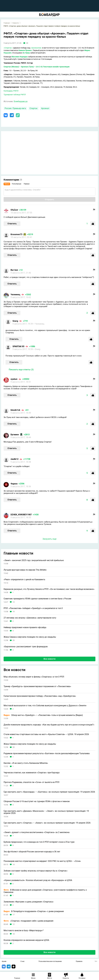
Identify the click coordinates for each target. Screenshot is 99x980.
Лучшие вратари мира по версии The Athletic (25, 570)
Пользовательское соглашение (50, 961)
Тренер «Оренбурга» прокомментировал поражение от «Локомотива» (37, 686)
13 (14, 602)
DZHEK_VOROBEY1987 (21, 515)
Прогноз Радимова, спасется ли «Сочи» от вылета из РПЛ (31, 782)
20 (14, 640)
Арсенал (45, 108)
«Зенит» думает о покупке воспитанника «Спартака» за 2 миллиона (37, 832)
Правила (79, 961)
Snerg (15, 321)
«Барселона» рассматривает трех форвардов (26, 647)
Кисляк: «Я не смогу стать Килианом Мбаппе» (26, 763)
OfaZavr (14, 210)
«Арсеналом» (36, 48)
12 (14, 924)
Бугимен (15, 435)
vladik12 (15, 459)
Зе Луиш (26, 53)
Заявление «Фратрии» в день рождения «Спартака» (29, 902)
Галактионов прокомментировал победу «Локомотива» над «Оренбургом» (40, 696)
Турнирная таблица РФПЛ (15, 95)
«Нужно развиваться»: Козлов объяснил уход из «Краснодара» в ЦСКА (38, 880)
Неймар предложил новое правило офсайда (25, 627)
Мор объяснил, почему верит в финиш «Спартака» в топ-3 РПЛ (34, 677)
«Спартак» (8, 48)
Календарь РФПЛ (11, 91)
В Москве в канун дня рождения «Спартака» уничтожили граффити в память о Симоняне (45, 891)
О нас (22, 961)
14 (14, 865)
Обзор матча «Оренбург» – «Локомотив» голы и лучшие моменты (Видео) (43, 715)
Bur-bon (14, 270)
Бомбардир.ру (21, 101)
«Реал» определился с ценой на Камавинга (24, 580)
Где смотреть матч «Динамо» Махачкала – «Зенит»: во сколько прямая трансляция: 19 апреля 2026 (46, 812)
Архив (4, 961)
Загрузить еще (49, 539)
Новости (16, 23)
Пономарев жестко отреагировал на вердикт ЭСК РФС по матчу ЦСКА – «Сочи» (42, 861)
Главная (7, 23)
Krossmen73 (16, 234)
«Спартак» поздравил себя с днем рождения (28, 921)
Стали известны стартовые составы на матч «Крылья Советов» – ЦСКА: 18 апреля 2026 (46, 734)
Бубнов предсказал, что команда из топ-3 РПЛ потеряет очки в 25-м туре (39, 842)
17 (14, 915)
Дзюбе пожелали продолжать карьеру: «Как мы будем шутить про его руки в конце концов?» (49, 725)
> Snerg (37, 349)
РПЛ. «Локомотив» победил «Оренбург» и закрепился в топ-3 (33, 608)
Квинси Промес (25, 50)
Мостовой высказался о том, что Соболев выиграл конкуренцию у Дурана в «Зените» (45, 706)
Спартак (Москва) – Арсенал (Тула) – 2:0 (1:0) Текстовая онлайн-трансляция (37, 67)
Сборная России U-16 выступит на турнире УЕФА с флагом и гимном (37, 801)
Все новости (49, 659)
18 (14, 934)
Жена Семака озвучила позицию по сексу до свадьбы (30, 637)
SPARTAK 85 (18, 346)
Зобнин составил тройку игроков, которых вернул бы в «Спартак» (36, 871)
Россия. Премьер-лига (15, 108)
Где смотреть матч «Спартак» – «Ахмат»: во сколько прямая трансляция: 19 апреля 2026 (47, 823)
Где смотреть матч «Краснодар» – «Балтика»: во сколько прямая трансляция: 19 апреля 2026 (49, 792)
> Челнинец (39, 324)
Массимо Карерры (20, 57)
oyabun (14, 379)
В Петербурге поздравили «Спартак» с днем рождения (34, 911)
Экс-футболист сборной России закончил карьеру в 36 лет (32, 852)
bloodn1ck (15, 410)
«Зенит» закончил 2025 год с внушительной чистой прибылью (34, 560)
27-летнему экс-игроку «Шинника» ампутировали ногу (30, 618)
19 (14, 612)
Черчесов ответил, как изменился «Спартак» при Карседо (32, 773)
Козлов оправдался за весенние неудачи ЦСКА (26, 940)
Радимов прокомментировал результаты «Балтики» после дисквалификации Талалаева (47, 754)
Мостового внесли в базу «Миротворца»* (24, 931)
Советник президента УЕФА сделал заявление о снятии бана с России (37, 599)
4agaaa (14, 484)
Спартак (34, 108)
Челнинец (15, 295)
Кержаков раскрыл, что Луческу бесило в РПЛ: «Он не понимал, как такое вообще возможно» (49, 589)
